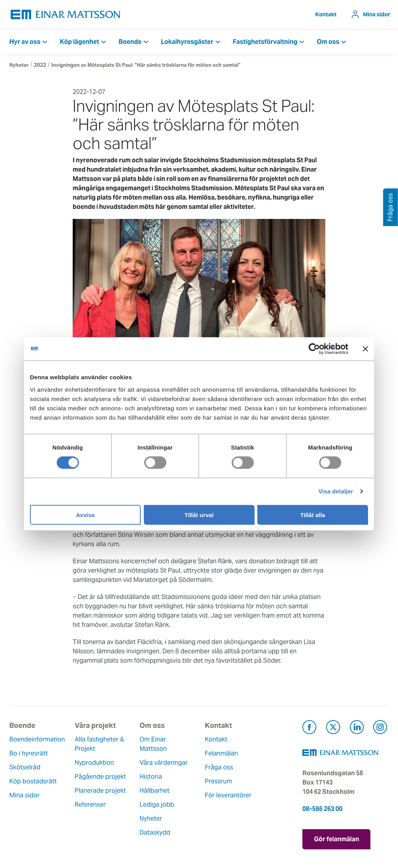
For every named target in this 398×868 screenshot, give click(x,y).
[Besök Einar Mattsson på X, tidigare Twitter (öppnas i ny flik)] (333, 728)
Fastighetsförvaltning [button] (265, 42)
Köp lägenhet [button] (79, 42)
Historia (151, 777)
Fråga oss (219, 767)
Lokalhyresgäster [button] (187, 42)
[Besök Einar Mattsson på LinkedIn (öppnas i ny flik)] (357, 728)
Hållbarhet (154, 791)
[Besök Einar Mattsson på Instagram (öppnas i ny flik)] (380, 728)
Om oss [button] (328, 42)
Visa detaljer (336, 491)
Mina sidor (377, 14)
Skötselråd (25, 767)
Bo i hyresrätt (29, 753)
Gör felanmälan (337, 839)
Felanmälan (221, 753)
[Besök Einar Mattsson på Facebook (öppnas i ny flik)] (309, 728)
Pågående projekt (100, 777)
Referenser (90, 805)
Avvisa (86, 515)
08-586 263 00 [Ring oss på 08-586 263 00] (322, 809)
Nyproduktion (94, 763)
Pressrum (218, 781)
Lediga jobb (157, 805)
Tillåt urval (199, 515)
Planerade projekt (100, 791)
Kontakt (326, 14)
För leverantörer (228, 795)
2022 (40, 65)
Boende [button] (130, 42)
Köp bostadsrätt (33, 781)
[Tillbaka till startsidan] (66, 15)
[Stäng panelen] (365, 349)
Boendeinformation (37, 739)
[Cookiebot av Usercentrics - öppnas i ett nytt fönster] (328, 349)
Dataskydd (155, 832)
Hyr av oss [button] (25, 42)
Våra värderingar (164, 763)
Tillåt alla (313, 515)
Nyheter (19, 65)
